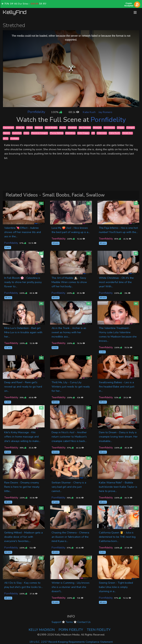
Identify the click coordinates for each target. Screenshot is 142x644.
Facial (63, 128)
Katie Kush (89, 112)
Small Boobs (51, 128)
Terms (69, 622)
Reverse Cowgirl (39, 133)
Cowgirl (130, 128)
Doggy (121, 128)
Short (30, 128)
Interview (102, 133)
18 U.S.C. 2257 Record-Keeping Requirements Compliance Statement (71, 642)
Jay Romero (105, 112)
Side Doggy (83, 133)
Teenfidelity (59, 239)
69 (93, 133)
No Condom (85, 128)
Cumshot (17, 133)
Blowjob (97, 128)
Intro (26, 133)
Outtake (15, 138)
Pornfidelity (36, 112)
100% (56, 112)
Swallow (72, 128)
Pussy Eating (57, 133)
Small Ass (127, 133)
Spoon (6, 133)
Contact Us (84, 622)
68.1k (74, 112)
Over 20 (20, 128)
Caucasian (8, 128)
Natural (39, 128)
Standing (70, 133)
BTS (6, 138)
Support (56, 622)
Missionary (109, 128)
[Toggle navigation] (135, 13)
